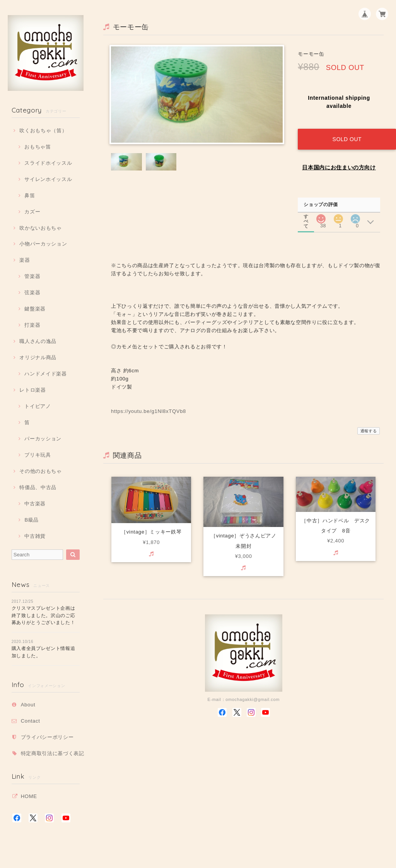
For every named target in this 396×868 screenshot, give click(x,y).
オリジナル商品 (38, 357)
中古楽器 (35, 504)
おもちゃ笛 (38, 147)
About (28, 705)
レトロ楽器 (32, 390)
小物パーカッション (43, 244)
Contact (31, 721)
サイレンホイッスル (48, 179)
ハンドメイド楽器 (45, 374)
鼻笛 (30, 195)
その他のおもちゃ (40, 471)
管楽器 (32, 276)
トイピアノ (38, 406)
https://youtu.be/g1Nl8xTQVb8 (148, 405)
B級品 (32, 520)
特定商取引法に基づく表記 (53, 753)
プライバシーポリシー (47, 737)
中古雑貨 (35, 536)
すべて (306, 209)
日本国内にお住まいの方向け (339, 161)
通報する (369, 424)
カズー (32, 212)
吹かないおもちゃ (40, 228)
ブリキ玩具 (38, 455)
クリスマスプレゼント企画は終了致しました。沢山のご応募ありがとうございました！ (44, 615)
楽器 (25, 260)
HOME (29, 796)
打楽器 (32, 325)
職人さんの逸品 (38, 341)
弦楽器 (32, 292)
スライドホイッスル (48, 163)
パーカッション (43, 439)
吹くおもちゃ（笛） (43, 130)
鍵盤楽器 (35, 309)
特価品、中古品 (38, 487)
